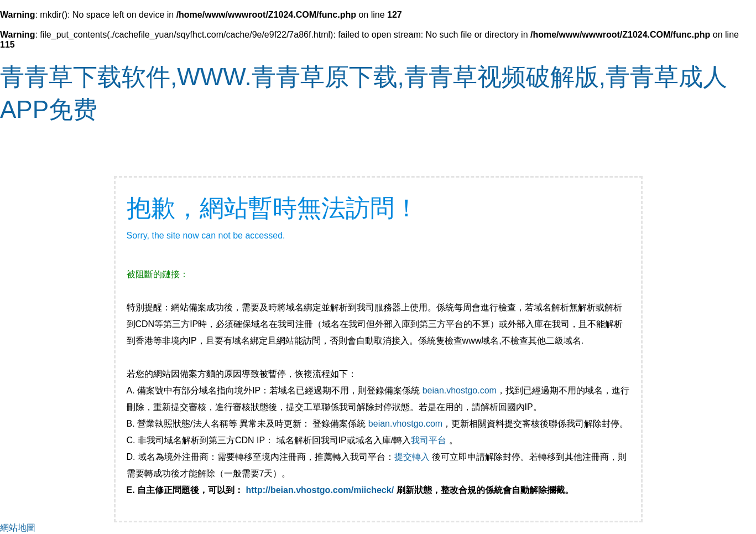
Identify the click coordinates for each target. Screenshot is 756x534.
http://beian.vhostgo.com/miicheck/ (320, 490)
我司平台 (430, 440)
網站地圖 (18, 528)
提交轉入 (412, 457)
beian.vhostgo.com (460, 390)
